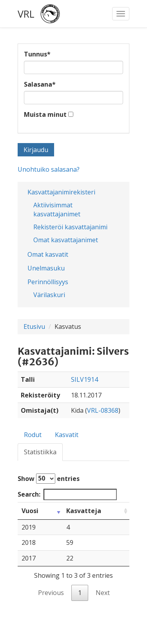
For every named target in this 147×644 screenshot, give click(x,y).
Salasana (40, 84)
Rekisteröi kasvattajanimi (70, 227)
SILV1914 (84, 379)
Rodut (33, 435)
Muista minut (45, 114)
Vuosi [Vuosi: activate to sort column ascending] (30, 511)
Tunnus (37, 54)
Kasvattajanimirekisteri (61, 192)
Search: (67, 494)
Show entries (49, 479)
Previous (51, 593)
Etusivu (34, 327)
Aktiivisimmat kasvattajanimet (57, 210)
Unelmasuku (46, 268)
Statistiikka (40, 452)
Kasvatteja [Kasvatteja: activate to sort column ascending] (84, 511)
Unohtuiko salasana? (49, 169)
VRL (26, 14)
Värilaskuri (49, 295)
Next (103, 593)
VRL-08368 (103, 410)
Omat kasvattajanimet (66, 240)
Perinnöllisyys (48, 282)
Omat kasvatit (48, 254)
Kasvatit (67, 435)
